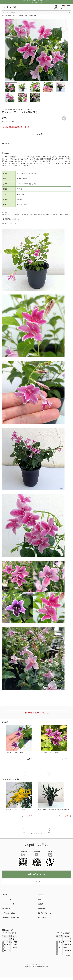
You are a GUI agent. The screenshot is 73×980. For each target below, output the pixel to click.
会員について (42, 899)
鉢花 (3, 16)
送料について (6, 144)
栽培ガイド (7, 909)
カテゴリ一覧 (7, 899)
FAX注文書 (36, 882)
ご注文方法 (41, 895)
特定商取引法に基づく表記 (11, 918)
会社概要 (40, 904)
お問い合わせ (42, 909)
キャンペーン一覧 (9, 904)
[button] (49, 831)
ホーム (5, 895)
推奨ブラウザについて (44, 913)
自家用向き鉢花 (11, 16)
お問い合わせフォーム (36, 874)
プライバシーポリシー (10, 913)
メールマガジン (42, 918)
